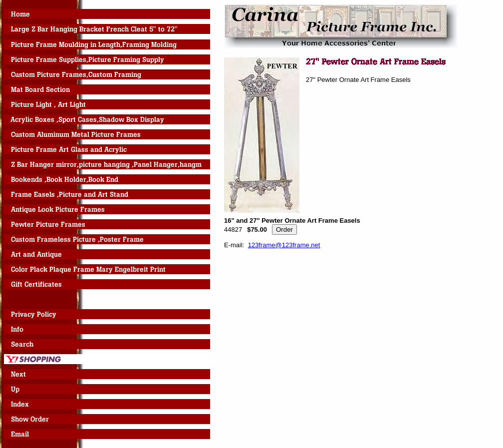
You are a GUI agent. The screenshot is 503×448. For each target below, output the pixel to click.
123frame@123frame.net (284, 245)
